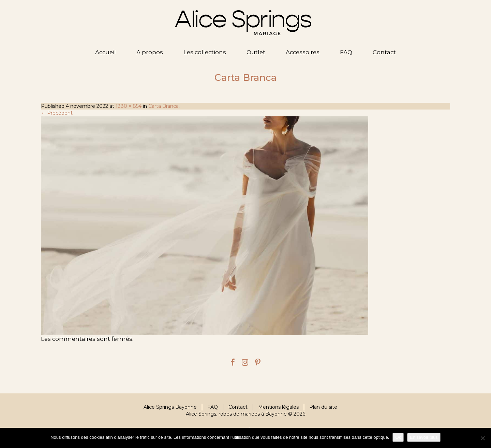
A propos (150, 52)
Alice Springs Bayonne (170, 407)
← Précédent (57, 113)
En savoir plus (424, 437)
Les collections (205, 52)
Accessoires (303, 52)
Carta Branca (163, 106)
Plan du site (323, 407)
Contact (384, 52)
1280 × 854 (129, 106)
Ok (398, 437)
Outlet (256, 52)
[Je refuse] (482, 438)
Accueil (106, 52)
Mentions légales (278, 407)
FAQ (346, 52)
